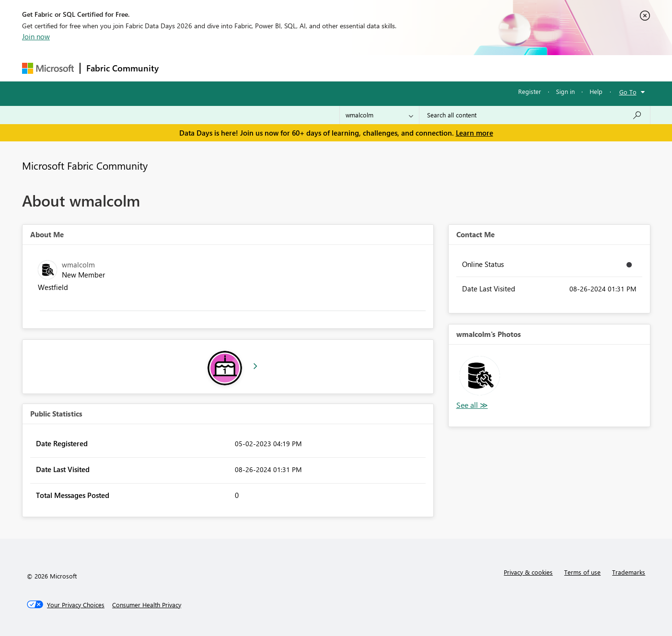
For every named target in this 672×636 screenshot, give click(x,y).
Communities (305, 68)
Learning (384, 68)
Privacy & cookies (528, 572)
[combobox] (535, 115)
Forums (180, 68)
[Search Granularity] (379, 115)
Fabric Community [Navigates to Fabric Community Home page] (122, 68)
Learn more (475, 133)
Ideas (262, 68)
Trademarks (629, 572)
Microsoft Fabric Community (85, 165)
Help (596, 91)
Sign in (565, 91)
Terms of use (582, 572)
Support (425, 68)
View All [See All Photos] (472, 405)
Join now (36, 36)
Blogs (348, 68)
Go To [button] (628, 92)
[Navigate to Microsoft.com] (48, 68)
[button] (480, 376)
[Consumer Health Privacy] (147, 605)
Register (530, 91)
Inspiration (223, 68)
